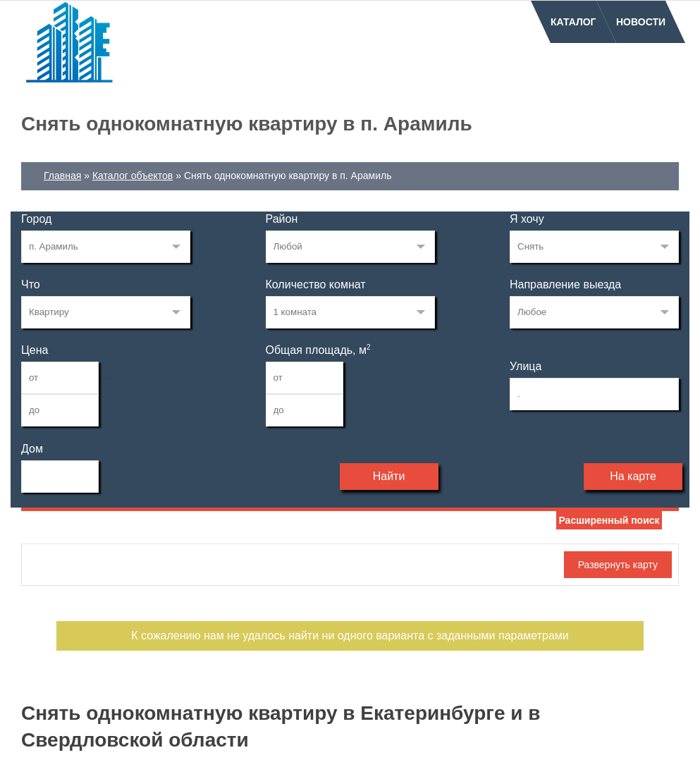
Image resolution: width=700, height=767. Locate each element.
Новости (641, 22)
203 (106, 247)
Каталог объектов (133, 176)
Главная (62, 176)
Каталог (573, 22)
